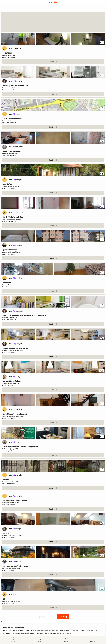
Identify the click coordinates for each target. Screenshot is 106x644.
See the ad (53, 61)
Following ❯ (63, 617)
